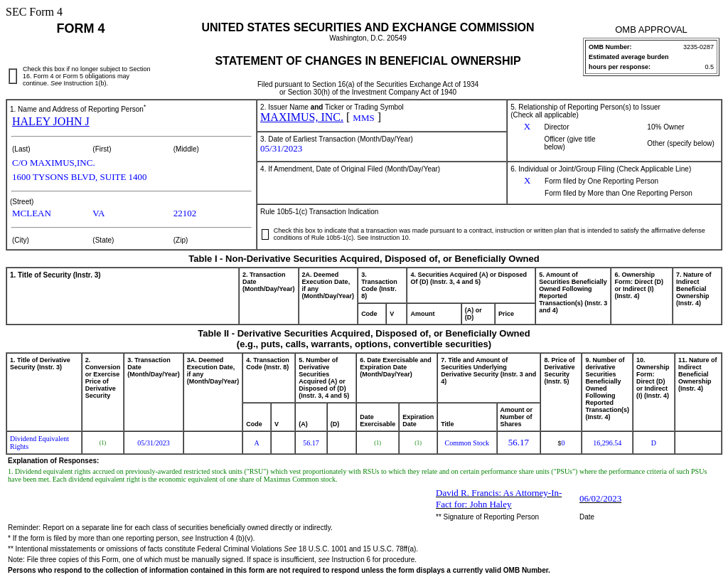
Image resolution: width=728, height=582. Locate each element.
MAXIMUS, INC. (302, 117)
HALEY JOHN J (51, 121)
